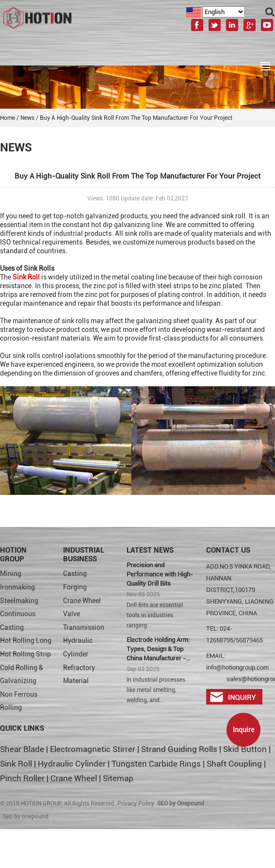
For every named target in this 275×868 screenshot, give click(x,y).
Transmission (84, 627)
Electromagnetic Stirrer (93, 749)
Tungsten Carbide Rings (156, 764)
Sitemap (118, 778)
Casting (75, 573)
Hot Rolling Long (26, 640)
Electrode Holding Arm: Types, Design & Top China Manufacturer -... (158, 649)
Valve (72, 614)
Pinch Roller (22, 778)
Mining (11, 573)
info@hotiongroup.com (237, 667)
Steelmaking (19, 601)
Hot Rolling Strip (25, 654)
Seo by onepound (26, 817)
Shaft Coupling (234, 764)
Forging (75, 587)
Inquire (243, 730)
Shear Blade (22, 749)
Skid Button (245, 749)
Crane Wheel (82, 601)
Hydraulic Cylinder (72, 764)
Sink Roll (16, 764)
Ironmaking (17, 587)
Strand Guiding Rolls (180, 749)
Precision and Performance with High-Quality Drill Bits (160, 574)
